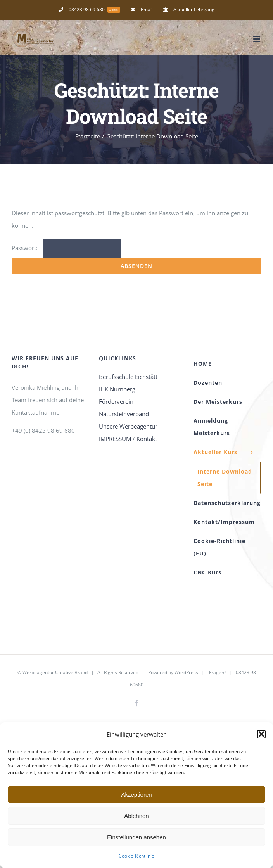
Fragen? (218, 672)
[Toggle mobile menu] (257, 39)
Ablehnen (136, 816)
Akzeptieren (136, 795)
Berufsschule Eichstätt (128, 377)
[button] (261, 734)
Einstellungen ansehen (136, 837)
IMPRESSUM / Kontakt (128, 439)
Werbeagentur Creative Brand (55, 672)
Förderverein (116, 401)
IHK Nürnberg (117, 389)
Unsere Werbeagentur (128, 426)
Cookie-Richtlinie (136, 856)
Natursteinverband (124, 414)
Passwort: (66, 248)
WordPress (186, 672)
